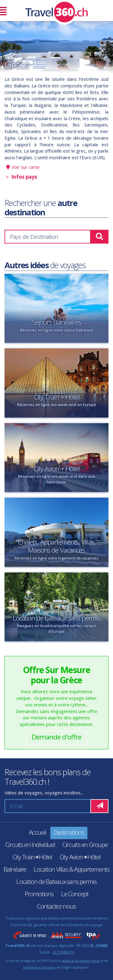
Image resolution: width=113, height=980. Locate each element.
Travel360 (57, 11)
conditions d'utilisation (39, 967)
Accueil (38, 832)
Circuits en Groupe (85, 845)
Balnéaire (15, 869)
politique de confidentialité (81, 961)
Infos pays (24, 177)
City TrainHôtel (32, 857)
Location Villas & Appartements (72, 869)
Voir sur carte (25, 167)
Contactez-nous (56, 906)
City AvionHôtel (80, 857)
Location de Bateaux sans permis (56, 881)
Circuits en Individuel (30, 845)
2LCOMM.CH (63, 952)
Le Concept (75, 894)
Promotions (39, 894)
